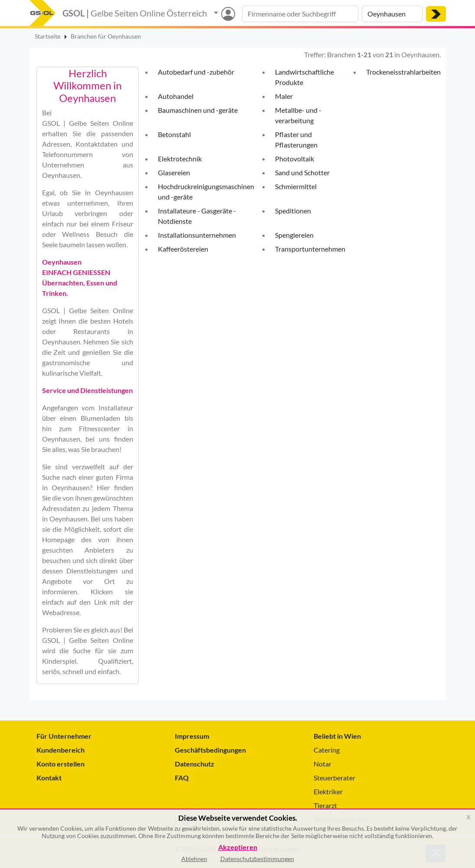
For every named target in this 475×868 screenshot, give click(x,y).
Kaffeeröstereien (183, 249)
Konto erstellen (61, 764)
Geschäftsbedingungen (210, 750)
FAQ (182, 778)
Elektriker (328, 791)
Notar (323, 764)
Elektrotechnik (180, 159)
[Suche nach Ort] (392, 14)
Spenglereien (294, 235)
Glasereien (174, 172)
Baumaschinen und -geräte (198, 110)
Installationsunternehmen (197, 235)
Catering (327, 750)
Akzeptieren (238, 847)
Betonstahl (174, 134)
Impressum (192, 736)
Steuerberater (334, 778)
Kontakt (49, 778)
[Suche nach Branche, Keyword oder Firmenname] (300, 14)
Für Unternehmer (64, 736)
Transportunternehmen (310, 249)
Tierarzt (325, 805)
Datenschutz (195, 764)
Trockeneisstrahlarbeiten (403, 72)
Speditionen (293, 211)
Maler (284, 96)
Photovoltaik (295, 159)
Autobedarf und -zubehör (196, 72)
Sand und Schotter (302, 172)
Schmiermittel (296, 186)
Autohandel (176, 96)
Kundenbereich (61, 750)
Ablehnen (194, 859)
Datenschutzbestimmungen (257, 859)
